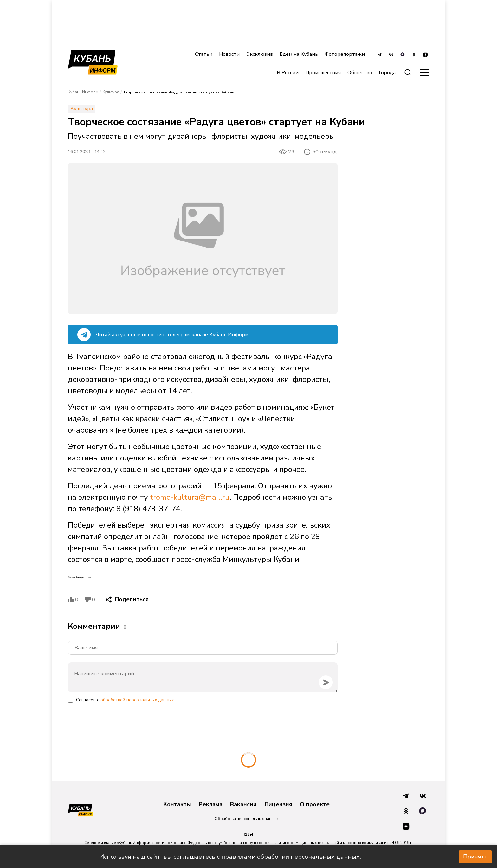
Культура (111, 92)
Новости (229, 54)
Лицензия (278, 805)
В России (288, 73)
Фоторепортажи (345, 54)
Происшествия (323, 73)
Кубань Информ (83, 92)
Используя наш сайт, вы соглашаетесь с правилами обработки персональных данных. (230, 857)
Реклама (211, 805)
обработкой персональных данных (137, 700)
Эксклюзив (260, 54)
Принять (475, 857)
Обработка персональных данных (246, 819)
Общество (360, 73)
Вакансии (243, 805)
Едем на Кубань (299, 54)
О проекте (315, 805)
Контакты (177, 805)
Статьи (204, 54)
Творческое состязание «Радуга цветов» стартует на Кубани (179, 92)
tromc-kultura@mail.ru (190, 497)
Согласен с (125, 700)
